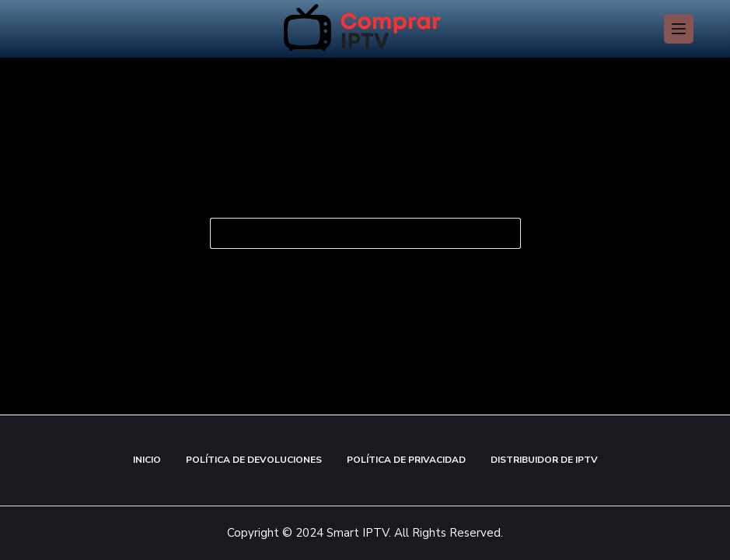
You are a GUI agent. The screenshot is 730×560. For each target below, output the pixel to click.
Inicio (147, 460)
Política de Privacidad (406, 460)
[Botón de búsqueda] (505, 233)
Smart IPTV (356, 533)
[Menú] (679, 29)
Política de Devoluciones (254, 460)
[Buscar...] (350, 233)
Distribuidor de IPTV (544, 460)
